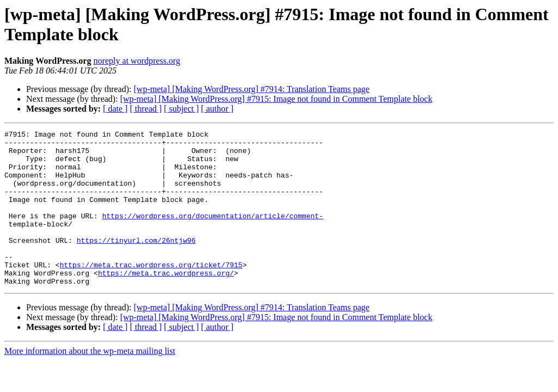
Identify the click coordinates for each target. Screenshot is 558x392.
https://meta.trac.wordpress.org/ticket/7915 (151, 292)
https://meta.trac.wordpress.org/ (166, 302)
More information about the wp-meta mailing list (90, 382)
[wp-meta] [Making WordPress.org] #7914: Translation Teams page (251, 89)
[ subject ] (181, 109)
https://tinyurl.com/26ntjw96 (136, 263)
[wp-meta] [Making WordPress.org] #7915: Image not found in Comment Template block (276, 99)
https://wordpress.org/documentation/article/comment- (213, 234)
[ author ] (217, 109)
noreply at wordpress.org (137, 61)
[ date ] (115, 109)
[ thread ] (146, 109)
